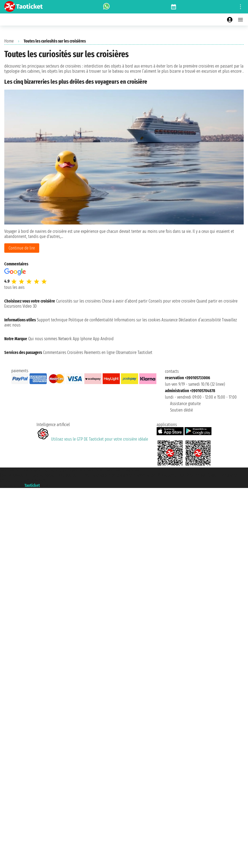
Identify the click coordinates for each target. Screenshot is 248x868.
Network (65, 339)
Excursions (13, 306)
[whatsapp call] (106, 7)
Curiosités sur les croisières (78, 301)
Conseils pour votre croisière (172, 301)
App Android (103, 339)
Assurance (170, 320)
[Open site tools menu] (240, 7)
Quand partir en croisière (217, 301)
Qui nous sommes (43, 339)
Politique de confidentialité (91, 320)
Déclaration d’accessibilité (200, 320)
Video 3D (30, 306)
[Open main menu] (240, 20)
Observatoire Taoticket (134, 352)
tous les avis (14, 287)
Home (9, 41)
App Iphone (82, 339)
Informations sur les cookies (137, 320)
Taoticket (32, 485)
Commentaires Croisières (63, 352)
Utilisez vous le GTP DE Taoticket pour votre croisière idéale (92, 439)
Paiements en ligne (99, 352)
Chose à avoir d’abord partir (125, 301)
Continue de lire (22, 248)
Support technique (52, 320)
